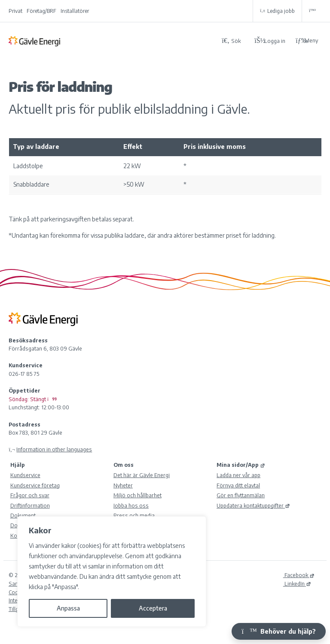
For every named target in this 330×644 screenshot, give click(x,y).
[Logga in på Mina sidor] (270, 41)
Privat (15, 11)
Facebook (299, 575)
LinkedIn (297, 584)
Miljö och (137, 495)
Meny (307, 41)
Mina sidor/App (241, 465)
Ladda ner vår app (238, 475)
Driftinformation (30, 505)
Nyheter (123, 485)
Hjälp (18, 465)
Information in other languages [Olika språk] (54, 449)
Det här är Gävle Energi (142, 475)
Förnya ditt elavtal (238, 485)
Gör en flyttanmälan (241, 495)
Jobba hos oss (131, 505)
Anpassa (68, 608)
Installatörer (75, 11)
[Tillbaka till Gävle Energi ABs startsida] (112, 41)
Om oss (124, 465)
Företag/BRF (41, 11)
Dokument (23, 515)
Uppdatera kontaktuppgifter (253, 505)
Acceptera (153, 608)
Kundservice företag (35, 485)
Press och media (134, 515)
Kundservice (25, 475)
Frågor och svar (30, 495)
